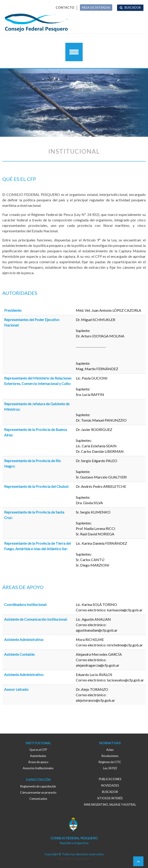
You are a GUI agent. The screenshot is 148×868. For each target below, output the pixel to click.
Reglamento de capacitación (38, 786)
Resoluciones (110, 756)
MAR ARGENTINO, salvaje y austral (110, 805)
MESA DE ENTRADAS (96, 8)
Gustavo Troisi (81, 859)
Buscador (133, 8)
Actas (110, 750)
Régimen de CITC (110, 762)
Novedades (110, 785)
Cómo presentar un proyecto (38, 792)
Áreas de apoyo (38, 762)
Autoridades (38, 756)
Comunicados (38, 799)
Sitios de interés (110, 798)
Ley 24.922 (110, 768)
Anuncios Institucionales (38, 768)
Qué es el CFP (38, 750)
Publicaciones (110, 779)
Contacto (65, 8)
